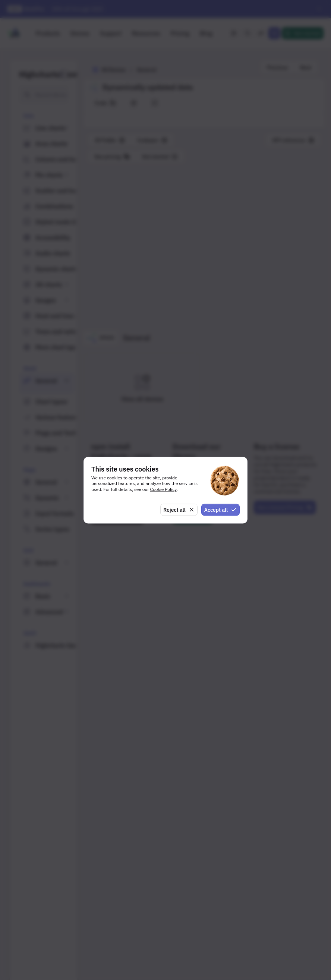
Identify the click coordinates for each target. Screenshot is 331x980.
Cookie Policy (163, 489)
